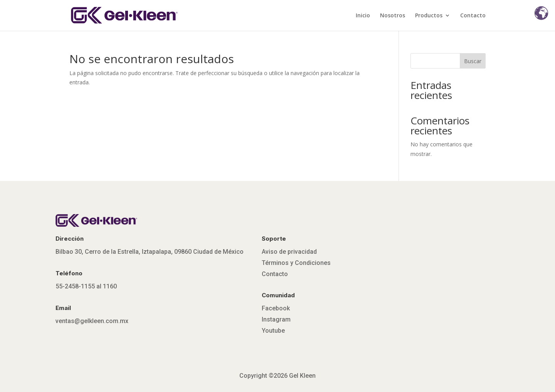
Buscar (473, 61)
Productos (429, 16)
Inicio (363, 16)
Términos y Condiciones (296, 263)
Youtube (273, 331)
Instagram (276, 319)
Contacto (473, 16)
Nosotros (393, 16)
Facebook (276, 308)
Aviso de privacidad (289, 252)
